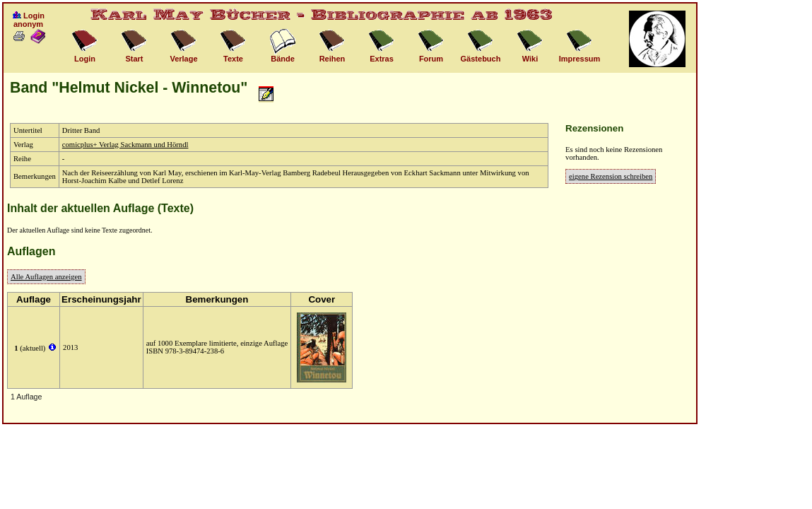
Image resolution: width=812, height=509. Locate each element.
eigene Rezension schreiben (611, 176)
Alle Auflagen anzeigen (46, 277)
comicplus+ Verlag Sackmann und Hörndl (125, 145)
